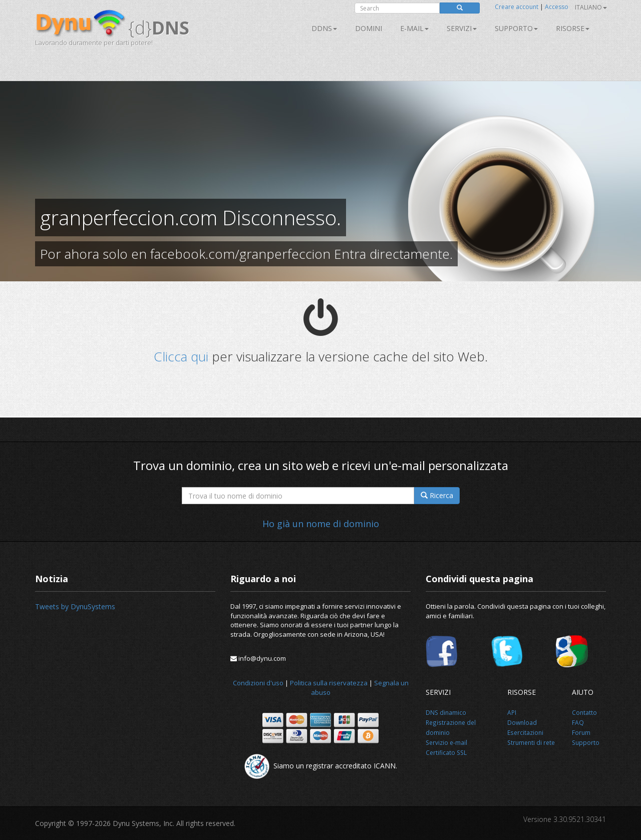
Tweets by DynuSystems (75, 606)
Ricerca (437, 495)
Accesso (557, 7)
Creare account (517, 7)
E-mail (414, 28)
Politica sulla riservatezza (329, 683)
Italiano (591, 7)
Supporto (516, 28)
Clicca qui (181, 356)
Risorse (573, 28)
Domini (369, 28)
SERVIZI (462, 28)
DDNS (324, 28)
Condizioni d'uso (258, 683)
